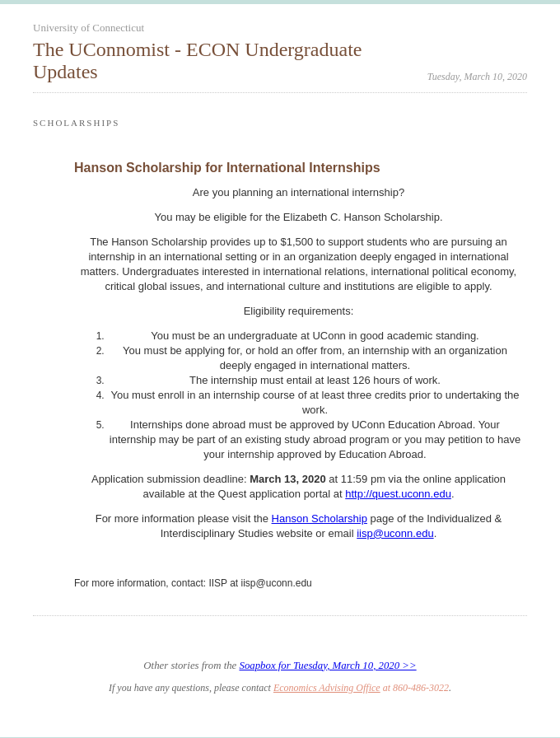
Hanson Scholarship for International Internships (227, 168)
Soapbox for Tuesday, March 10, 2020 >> (327, 666)
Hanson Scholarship (320, 518)
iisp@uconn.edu (395, 533)
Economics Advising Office (327, 688)
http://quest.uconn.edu (398, 494)
